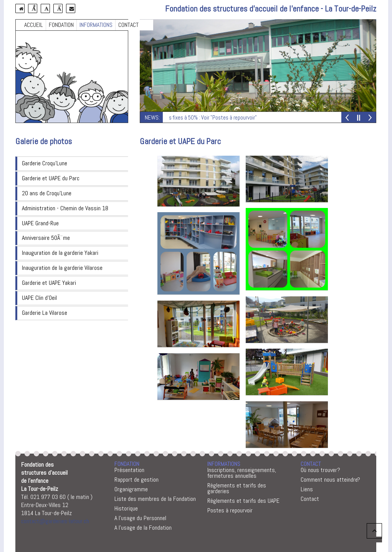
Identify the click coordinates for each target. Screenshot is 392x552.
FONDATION (61, 25)
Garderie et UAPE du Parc (51, 178)
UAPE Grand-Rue (40, 223)
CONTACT (128, 25)
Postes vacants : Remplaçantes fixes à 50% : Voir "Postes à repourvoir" (181, 117)
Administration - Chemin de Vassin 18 (65, 208)
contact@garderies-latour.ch (55, 521)
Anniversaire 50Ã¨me (46, 238)
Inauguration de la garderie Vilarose (62, 268)
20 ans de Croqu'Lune (47, 193)
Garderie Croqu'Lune (45, 163)
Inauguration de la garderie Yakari (60, 253)
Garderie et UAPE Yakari (49, 283)
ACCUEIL (34, 25)
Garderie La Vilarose (45, 313)
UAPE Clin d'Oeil (39, 298)
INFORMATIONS (96, 25)
